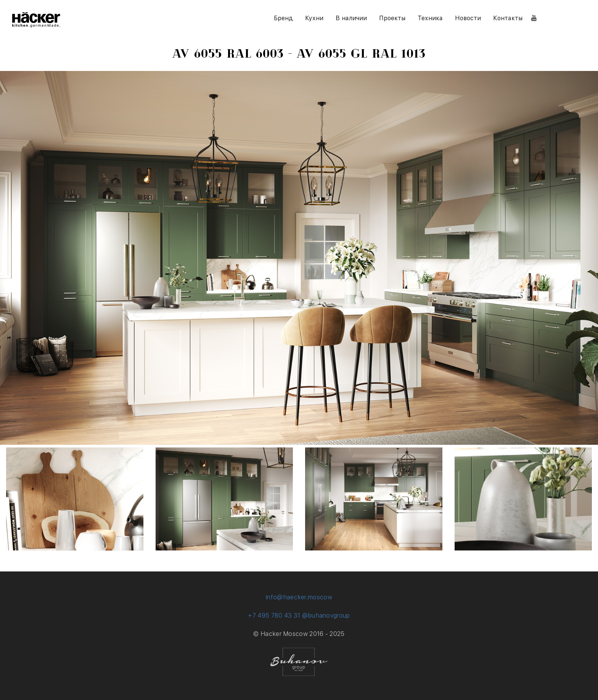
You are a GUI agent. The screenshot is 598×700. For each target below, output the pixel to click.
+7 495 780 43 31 (274, 616)
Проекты (392, 18)
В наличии (351, 18)
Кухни (314, 18)
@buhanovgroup (326, 616)
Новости (468, 18)
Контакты (508, 18)
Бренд (283, 18)
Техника (430, 18)
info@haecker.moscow (299, 597)
